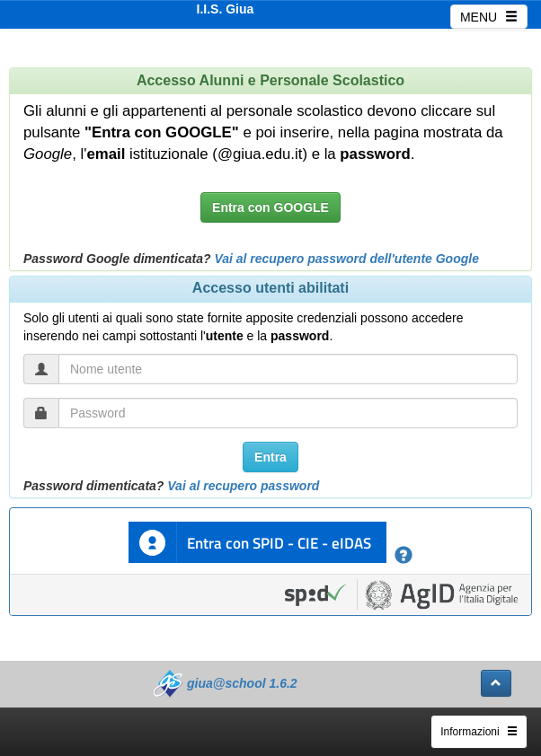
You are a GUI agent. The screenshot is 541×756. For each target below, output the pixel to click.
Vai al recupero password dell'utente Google (346, 259)
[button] (496, 683)
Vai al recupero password (243, 486)
